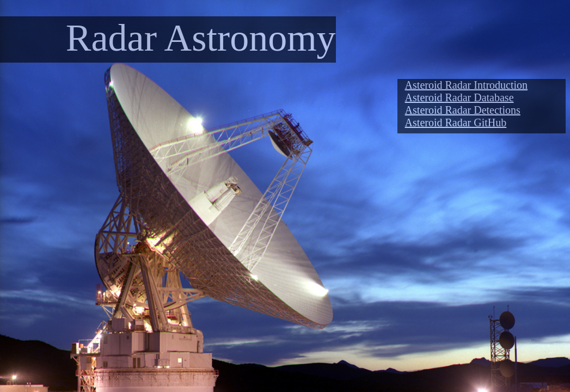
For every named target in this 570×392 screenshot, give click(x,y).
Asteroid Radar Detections (463, 110)
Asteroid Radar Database (459, 97)
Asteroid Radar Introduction (467, 85)
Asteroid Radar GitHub (456, 122)
